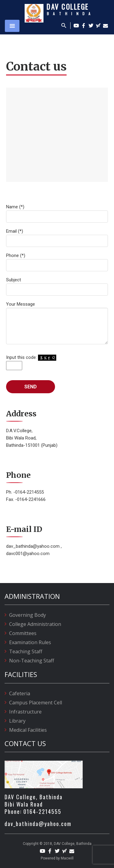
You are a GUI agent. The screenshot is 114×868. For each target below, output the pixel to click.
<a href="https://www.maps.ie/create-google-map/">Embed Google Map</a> (57, 135)
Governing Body (28, 615)
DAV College (68, 7)
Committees (23, 633)
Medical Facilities (28, 730)
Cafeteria (20, 693)
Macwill (67, 858)
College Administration (35, 624)
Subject (57, 286)
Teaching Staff (26, 651)
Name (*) (57, 213)
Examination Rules (30, 642)
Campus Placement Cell (36, 703)
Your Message (57, 323)
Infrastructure (25, 712)
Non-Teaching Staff (32, 661)
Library (17, 721)
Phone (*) (57, 262)
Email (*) (57, 238)
